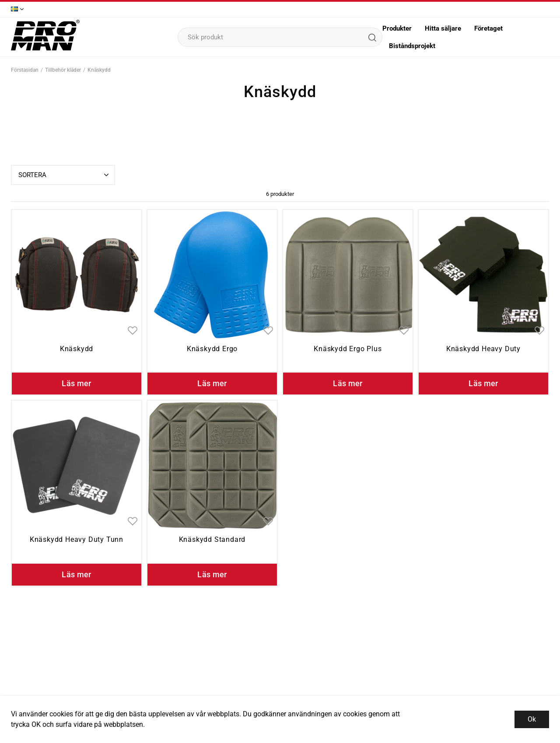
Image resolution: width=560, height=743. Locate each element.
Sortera (65, 175)
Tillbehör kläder (63, 70)
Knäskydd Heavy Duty (483, 349)
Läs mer (77, 383)
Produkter (397, 28)
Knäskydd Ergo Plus (348, 349)
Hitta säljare (443, 28)
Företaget (488, 28)
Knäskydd (99, 70)
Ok (532, 719)
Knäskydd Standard (212, 539)
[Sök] (372, 37)
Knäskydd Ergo (212, 349)
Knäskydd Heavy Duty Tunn (77, 539)
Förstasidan (25, 70)
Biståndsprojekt (412, 46)
